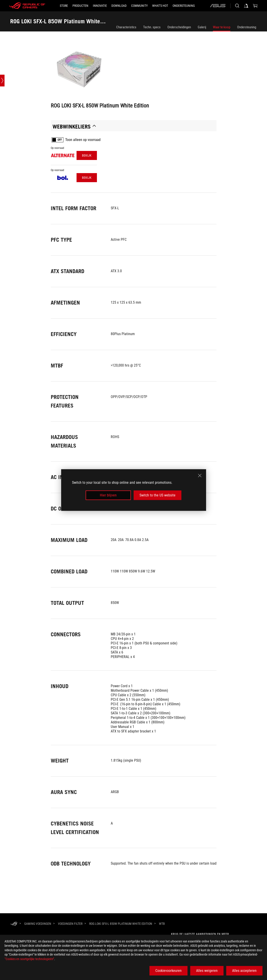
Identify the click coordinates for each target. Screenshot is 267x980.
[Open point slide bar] (2, 81)
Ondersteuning (247, 27)
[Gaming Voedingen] (38, 924)
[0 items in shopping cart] (255, 6)
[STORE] (64, 6)
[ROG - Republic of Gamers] (27, 6)
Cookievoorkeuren (168, 971)
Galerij (202, 27)
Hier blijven (108, 495)
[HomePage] (14, 924)
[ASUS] (218, 6)
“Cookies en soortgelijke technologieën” (29, 959)
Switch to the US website (158, 495)
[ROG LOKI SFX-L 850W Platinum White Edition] (121, 924)
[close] (200, 475)
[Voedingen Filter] (70, 924)
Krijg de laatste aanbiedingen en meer (200, 934)
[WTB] (162, 924)
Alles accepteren (244, 971)
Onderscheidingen (179, 27)
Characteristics (126, 27)
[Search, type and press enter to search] (237, 6)
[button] (80, 6)
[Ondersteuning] (184, 6)
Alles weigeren (207, 971)
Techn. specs (152, 27)
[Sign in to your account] (246, 6)
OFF (60, 140)
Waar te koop (222, 27)
